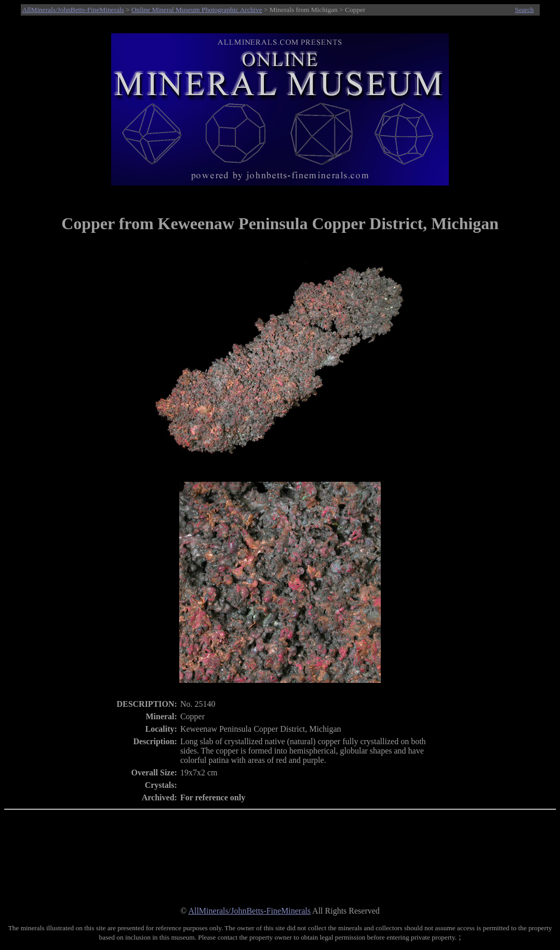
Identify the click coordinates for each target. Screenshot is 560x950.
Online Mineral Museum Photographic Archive (197, 10)
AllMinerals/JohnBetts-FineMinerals (73, 10)
